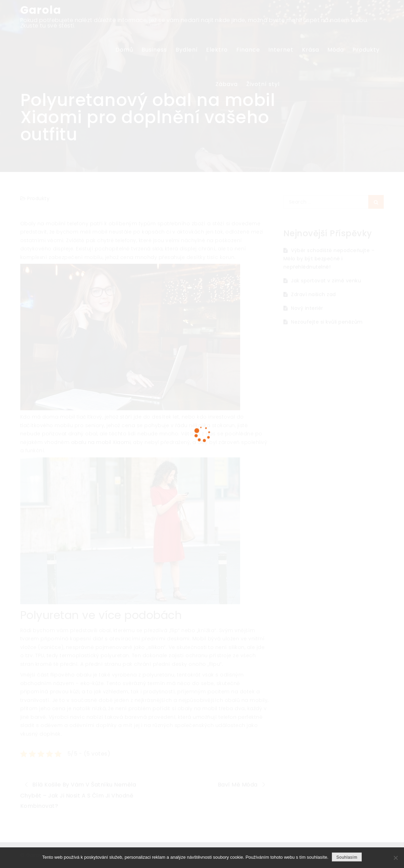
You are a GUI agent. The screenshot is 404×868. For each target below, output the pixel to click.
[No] (395, 858)
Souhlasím (347, 857)
